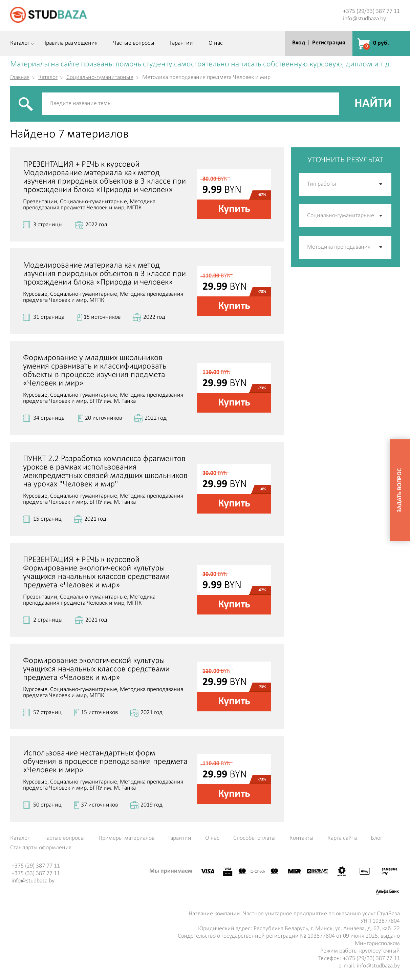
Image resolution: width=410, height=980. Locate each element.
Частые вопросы (134, 43)
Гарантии (181, 43)
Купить (234, 209)
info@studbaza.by (364, 19)
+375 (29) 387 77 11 (36, 866)
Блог (376, 838)
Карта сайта (342, 838)
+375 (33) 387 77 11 (36, 873)
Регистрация (329, 43)
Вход (299, 43)
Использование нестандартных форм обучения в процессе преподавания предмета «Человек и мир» (105, 762)
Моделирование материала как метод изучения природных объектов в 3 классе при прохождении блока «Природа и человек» (104, 274)
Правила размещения (70, 43)
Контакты (301, 838)
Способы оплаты (254, 838)
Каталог (20, 43)
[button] (381, 247)
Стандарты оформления (41, 848)
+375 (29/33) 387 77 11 (371, 11)
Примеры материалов (126, 838)
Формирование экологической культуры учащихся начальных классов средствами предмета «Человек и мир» (96, 669)
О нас (216, 43)
